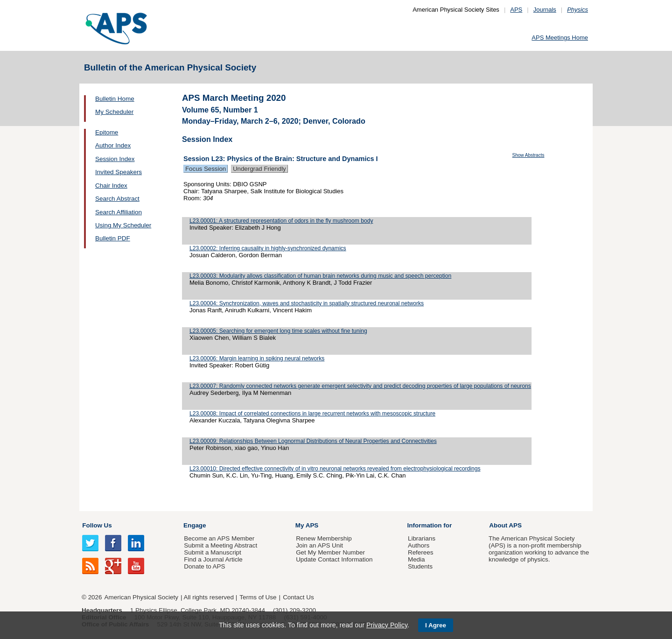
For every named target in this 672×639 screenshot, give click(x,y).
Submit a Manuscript (212, 552)
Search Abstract (117, 199)
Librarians (422, 538)
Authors (419, 545)
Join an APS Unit (319, 545)
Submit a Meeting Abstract (220, 545)
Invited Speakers (119, 172)
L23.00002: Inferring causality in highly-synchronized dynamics (268, 248)
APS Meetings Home (560, 38)
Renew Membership (324, 538)
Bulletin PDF (113, 238)
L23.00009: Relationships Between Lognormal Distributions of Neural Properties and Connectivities (313, 441)
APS (516, 10)
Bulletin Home (115, 99)
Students (420, 566)
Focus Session (206, 169)
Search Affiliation (119, 212)
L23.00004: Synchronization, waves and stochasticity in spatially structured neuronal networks (307, 303)
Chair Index (111, 186)
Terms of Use (258, 597)
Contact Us (298, 597)
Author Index (113, 145)
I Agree (436, 625)
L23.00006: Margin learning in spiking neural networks (257, 358)
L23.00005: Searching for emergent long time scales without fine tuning (278, 331)
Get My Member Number (330, 552)
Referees (421, 552)
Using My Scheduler (123, 225)
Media (416, 559)
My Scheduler (114, 112)
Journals (545, 10)
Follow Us (97, 525)
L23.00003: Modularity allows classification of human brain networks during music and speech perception (320, 276)
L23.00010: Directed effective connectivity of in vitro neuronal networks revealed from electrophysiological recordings (335, 469)
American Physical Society (141, 597)
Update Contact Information (334, 559)
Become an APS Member (219, 538)
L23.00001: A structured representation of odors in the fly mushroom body (281, 221)
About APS (505, 525)
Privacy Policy (387, 625)
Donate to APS (204, 566)
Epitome (107, 132)
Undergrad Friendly (259, 169)
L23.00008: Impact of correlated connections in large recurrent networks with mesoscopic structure (312, 414)
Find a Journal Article (213, 559)
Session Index (115, 159)
